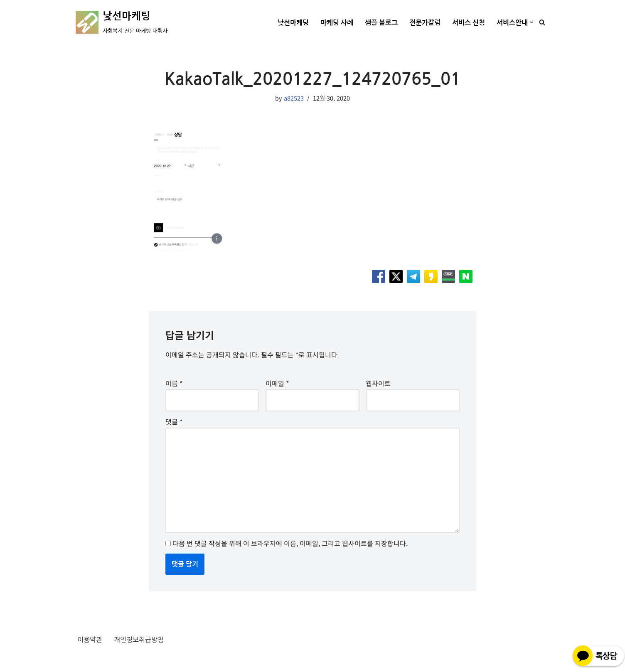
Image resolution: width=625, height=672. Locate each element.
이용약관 (90, 640)
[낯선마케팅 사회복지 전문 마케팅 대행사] (122, 22)
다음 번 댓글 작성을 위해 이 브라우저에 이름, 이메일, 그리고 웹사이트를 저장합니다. (290, 543)
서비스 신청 (469, 23)
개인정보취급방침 (139, 640)
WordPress (151, 661)
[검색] (542, 22)
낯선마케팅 (293, 23)
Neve (84, 661)
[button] (531, 22)
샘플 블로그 (381, 23)
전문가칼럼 (425, 23)
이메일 (277, 383)
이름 (174, 383)
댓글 (174, 421)
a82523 (294, 98)
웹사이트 (378, 383)
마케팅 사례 (337, 23)
